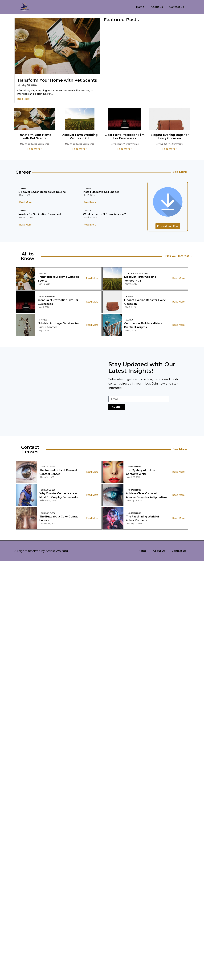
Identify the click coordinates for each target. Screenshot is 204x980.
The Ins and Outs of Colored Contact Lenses (58, 472)
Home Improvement (48, 297)
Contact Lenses (48, 467)
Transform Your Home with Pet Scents (57, 80)
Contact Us (177, 7)
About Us (157, 7)
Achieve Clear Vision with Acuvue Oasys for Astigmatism (146, 495)
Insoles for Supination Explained (40, 214)
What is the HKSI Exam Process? (104, 214)
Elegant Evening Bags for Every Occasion (170, 137)
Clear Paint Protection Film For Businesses (125, 137)
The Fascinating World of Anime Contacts (143, 519)
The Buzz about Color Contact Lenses (59, 519)
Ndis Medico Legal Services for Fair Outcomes (58, 325)
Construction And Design (137, 273)
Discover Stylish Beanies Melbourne (42, 192)
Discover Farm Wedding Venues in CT (80, 137)
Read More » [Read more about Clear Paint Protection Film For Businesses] (125, 149)
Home (140, 7)
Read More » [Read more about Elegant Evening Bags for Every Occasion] (170, 149)
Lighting (43, 273)
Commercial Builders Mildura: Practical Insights (144, 325)
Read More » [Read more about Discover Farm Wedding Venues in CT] (80, 149)
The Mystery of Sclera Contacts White (140, 472)
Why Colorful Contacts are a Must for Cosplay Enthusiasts (59, 495)
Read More (23, 99)
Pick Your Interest (179, 256)
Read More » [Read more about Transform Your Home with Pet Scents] (35, 149)
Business (130, 297)
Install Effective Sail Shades (101, 192)
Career (23, 189)
